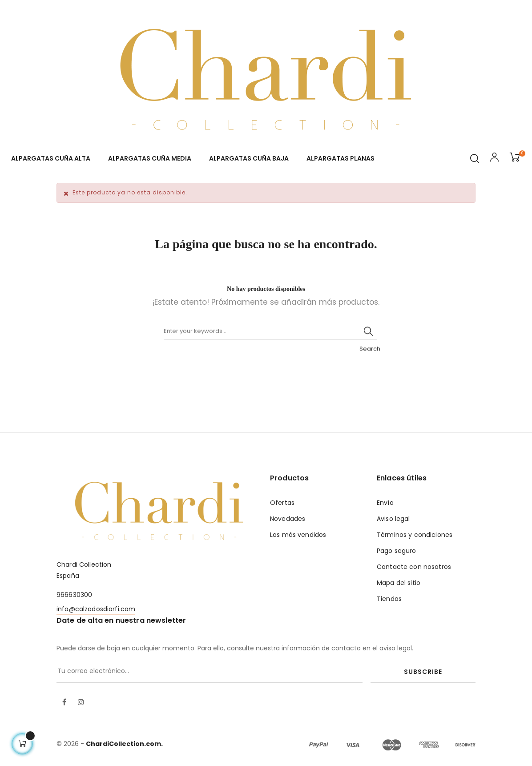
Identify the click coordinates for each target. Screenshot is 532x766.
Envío (385, 503)
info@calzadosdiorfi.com (96, 609)
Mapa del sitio (399, 583)
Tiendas (389, 599)
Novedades (288, 519)
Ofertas (282, 503)
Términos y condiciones (415, 535)
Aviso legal (393, 519)
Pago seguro (397, 551)
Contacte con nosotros (414, 567)
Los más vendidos (298, 535)
